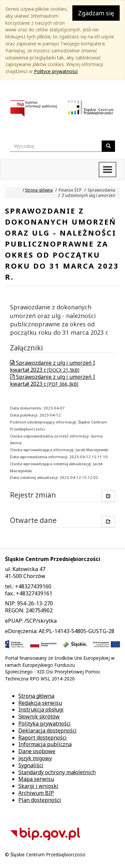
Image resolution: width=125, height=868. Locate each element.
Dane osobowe (37, 751)
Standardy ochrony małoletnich (57, 772)
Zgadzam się (96, 13)
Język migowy (35, 758)
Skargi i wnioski (38, 786)
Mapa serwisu (36, 779)
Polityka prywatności (44, 724)
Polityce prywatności (56, 71)
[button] (108, 522)
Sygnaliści (31, 765)
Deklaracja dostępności (47, 731)
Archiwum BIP (36, 793)
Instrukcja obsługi (41, 709)
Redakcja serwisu (40, 703)
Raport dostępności (42, 738)
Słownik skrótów (39, 716)
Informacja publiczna (45, 744)
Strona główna (39, 190)
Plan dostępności (40, 800)
